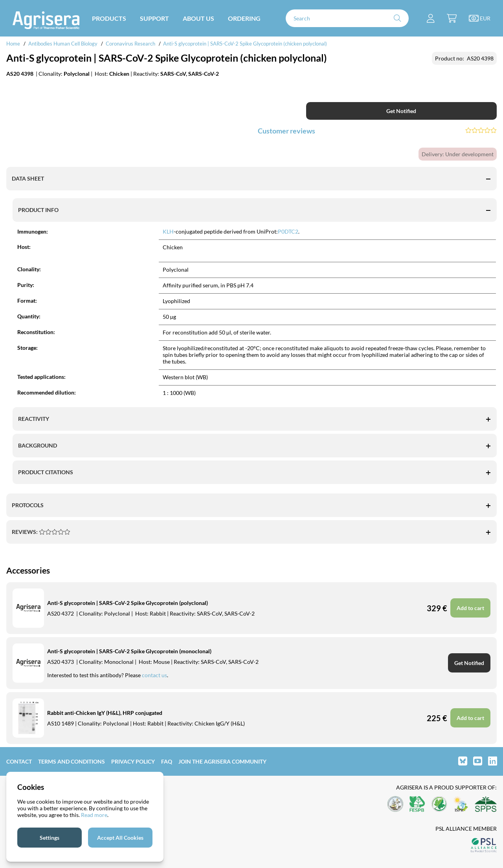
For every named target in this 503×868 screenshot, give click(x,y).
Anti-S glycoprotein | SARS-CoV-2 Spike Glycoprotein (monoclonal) (129, 651)
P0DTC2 (288, 231)
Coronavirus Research (130, 44)
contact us (154, 675)
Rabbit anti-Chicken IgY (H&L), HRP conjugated (105, 713)
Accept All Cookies (120, 838)
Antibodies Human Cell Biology (63, 44)
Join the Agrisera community (222, 761)
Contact (19, 761)
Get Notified (401, 111)
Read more (94, 815)
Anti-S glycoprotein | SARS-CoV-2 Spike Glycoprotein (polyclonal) (128, 603)
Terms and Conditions (72, 761)
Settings (50, 838)
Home (13, 44)
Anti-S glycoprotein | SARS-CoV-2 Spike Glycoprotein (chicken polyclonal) (245, 44)
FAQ (167, 761)
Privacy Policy (133, 761)
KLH (168, 231)
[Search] (347, 18)
